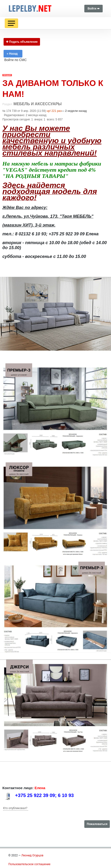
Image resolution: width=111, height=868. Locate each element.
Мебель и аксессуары (38, 104)
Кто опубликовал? (15, 808)
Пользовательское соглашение (29, 864)
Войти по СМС (15, 60)
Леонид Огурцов (32, 855)
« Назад (13, 54)
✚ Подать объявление (22, 42)
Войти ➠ (93, 9)
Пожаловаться (97, 824)
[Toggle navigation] (11, 23)
